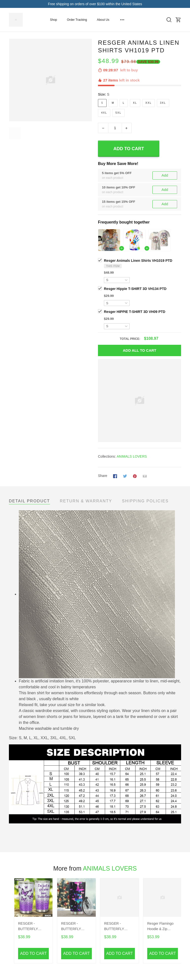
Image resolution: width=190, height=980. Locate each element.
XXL (149, 103)
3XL (163, 103)
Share (103, 476)
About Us (103, 20)
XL (135, 103)
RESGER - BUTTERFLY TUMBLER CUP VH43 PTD (73, 927)
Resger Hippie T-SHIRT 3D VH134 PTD (135, 289)
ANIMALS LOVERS (132, 456)
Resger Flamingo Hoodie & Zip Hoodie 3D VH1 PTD (160, 927)
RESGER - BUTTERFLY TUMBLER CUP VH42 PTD (30, 927)
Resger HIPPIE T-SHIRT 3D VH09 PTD (135, 312)
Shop (54, 20)
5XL (119, 113)
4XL (104, 113)
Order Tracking (77, 20)
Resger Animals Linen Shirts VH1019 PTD (138, 261)
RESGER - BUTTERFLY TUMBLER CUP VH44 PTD (117, 927)
